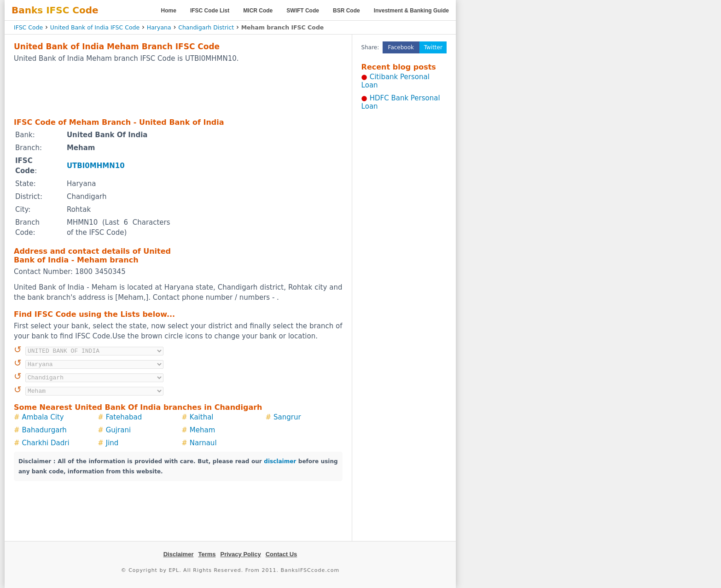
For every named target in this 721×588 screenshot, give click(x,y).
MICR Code (258, 11)
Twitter (433, 47)
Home (169, 11)
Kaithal (202, 417)
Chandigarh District (206, 27)
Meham (202, 430)
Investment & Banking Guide (411, 11)
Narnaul (203, 443)
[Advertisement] (178, 90)
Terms (207, 554)
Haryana (159, 27)
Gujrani (118, 430)
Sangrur (287, 417)
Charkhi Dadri (46, 443)
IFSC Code (28, 27)
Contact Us (282, 554)
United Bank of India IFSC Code (95, 27)
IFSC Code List (210, 11)
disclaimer (280, 461)
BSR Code (346, 11)
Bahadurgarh (44, 430)
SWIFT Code (303, 11)
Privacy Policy (241, 554)
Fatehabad (124, 417)
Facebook (401, 47)
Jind (112, 443)
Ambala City (43, 417)
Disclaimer (179, 554)
